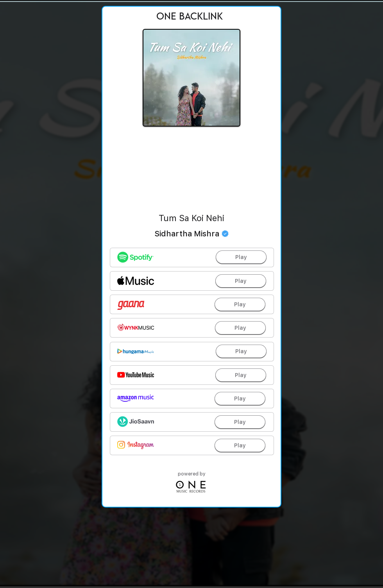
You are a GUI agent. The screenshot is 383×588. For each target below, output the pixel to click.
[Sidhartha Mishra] (191, 234)
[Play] (241, 257)
